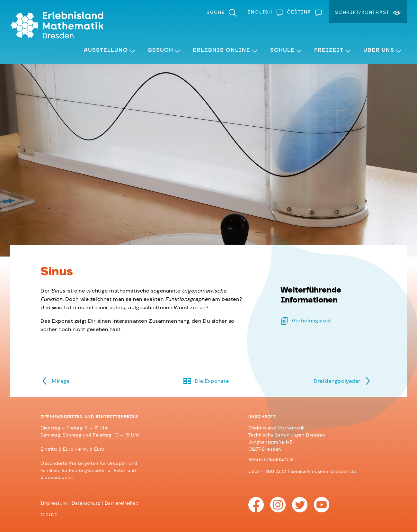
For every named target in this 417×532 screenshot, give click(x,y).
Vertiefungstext (311, 321)
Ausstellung (106, 50)
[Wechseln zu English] (264, 12)
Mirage (61, 381)
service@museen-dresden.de (324, 472)
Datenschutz (86, 503)
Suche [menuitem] (216, 13)
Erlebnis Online (222, 50)
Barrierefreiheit (122, 503)
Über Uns (379, 50)
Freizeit (329, 50)
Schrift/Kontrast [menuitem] (362, 13)
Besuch (161, 50)
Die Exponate (212, 381)
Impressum (54, 503)
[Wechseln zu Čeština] (303, 12)
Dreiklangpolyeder (337, 381)
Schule (282, 50)
